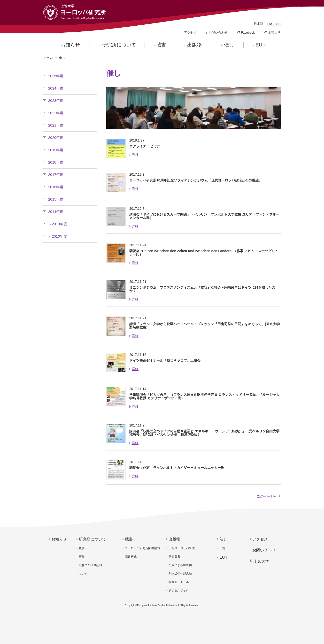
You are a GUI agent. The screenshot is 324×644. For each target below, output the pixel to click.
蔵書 (161, 45)
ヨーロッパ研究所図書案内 (142, 548)
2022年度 (56, 113)
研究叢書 (174, 557)
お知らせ (70, 45)
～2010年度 (58, 236)
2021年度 (56, 125)
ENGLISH (274, 24)
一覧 (222, 548)
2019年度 (56, 150)
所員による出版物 (180, 565)
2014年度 (56, 212)
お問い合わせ (218, 33)
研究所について (119, 45)
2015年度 (56, 199)
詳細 (135, 155)
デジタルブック (179, 591)
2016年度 (56, 187)
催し (229, 45)
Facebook (248, 33)
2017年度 (56, 175)
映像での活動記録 (91, 565)
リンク (83, 574)
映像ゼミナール (179, 582)
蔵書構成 (131, 557)
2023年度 (56, 101)
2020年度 (56, 138)
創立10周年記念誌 (180, 574)
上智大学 (274, 33)
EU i (260, 45)
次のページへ (269, 496)
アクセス (190, 33)
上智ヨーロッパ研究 (182, 548)
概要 (82, 548)
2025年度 (56, 76)
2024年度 (56, 88)
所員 (82, 557)
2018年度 (56, 162)
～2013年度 (58, 224)
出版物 (194, 45)
